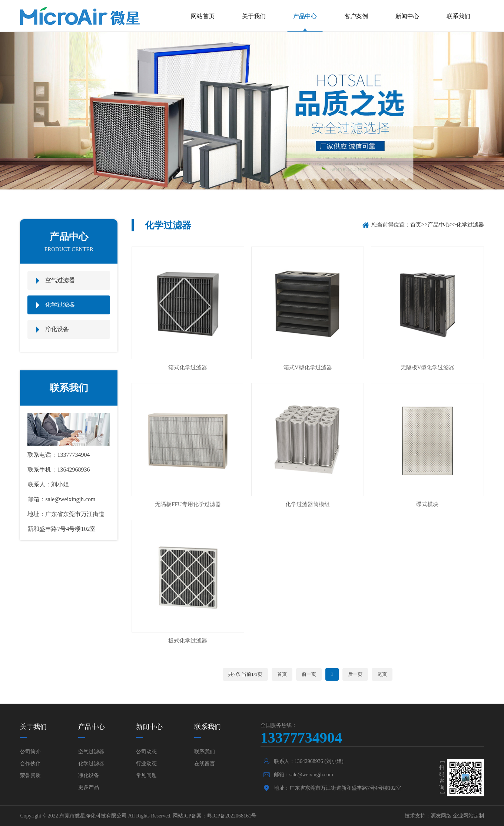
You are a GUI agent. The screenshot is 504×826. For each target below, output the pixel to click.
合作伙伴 (30, 764)
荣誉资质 (30, 775)
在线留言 (205, 764)
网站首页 (203, 16)
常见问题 (146, 775)
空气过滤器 (60, 280)
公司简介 (30, 752)
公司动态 (146, 752)
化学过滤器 (60, 305)
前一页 (309, 674)
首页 (416, 225)
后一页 (355, 674)
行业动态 (146, 764)
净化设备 (57, 329)
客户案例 (356, 16)
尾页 (382, 674)
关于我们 (254, 16)
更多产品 (89, 787)
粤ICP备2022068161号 (232, 816)
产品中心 (305, 16)
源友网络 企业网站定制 (457, 816)
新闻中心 (407, 16)
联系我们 (458, 16)
